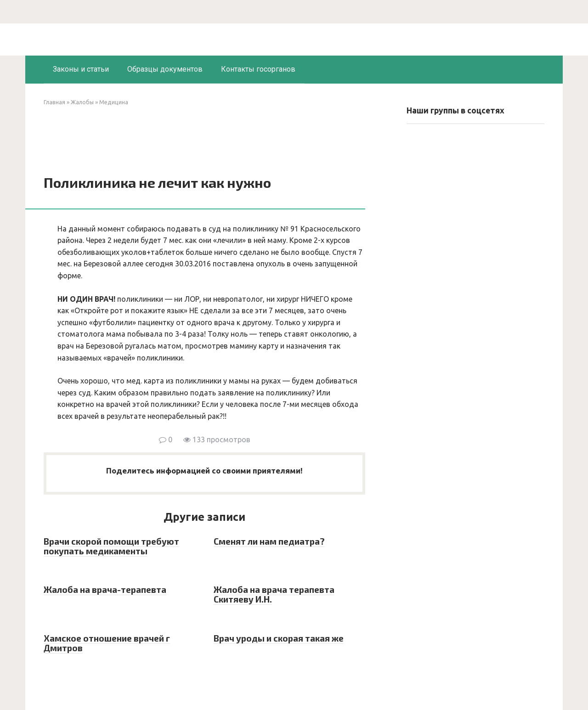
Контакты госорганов (258, 69)
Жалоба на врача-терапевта (105, 589)
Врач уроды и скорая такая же (279, 638)
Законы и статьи (81, 69)
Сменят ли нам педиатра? (269, 541)
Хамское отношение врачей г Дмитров (107, 643)
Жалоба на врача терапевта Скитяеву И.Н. (274, 594)
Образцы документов (165, 69)
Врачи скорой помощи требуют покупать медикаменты (111, 546)
